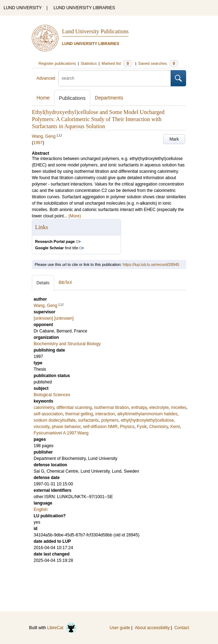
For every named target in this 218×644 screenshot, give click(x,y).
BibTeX (65, 283)
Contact (182, 628)
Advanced (46, 78)
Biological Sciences (52, 395)
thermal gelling (79, 414)
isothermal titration (111, 408)
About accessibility (152, 628)
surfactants (88, 420)
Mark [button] (174, 139)
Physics (127, 427)
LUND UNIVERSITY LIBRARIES (84, 8)
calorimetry (44, 408)
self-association (48, 414)
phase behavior (66, 427)
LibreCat (62, 628)
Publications (72, 98)
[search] (115, 78)
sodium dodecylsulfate (55, 420)
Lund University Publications (95, 31)
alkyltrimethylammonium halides (147, 414)
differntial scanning (74, 408)
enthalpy (139, 408)
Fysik (142, 427)
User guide (120, 628)
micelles (179, 408)
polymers (110, 420)
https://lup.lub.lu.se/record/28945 (151, 264)
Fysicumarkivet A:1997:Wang (61, 433)
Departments (109, 98)
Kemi (175, 427)
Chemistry (158, 427)
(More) (74, 216)
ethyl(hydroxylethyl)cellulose (147, 420)
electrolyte (159, 408)
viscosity (41, 427)
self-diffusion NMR (100, 427)
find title (57, 248)
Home (43, 98)
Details (43, 283)
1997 (38, 143)
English (41, 509)
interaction (105, 414)
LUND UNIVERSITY (23, 8)
